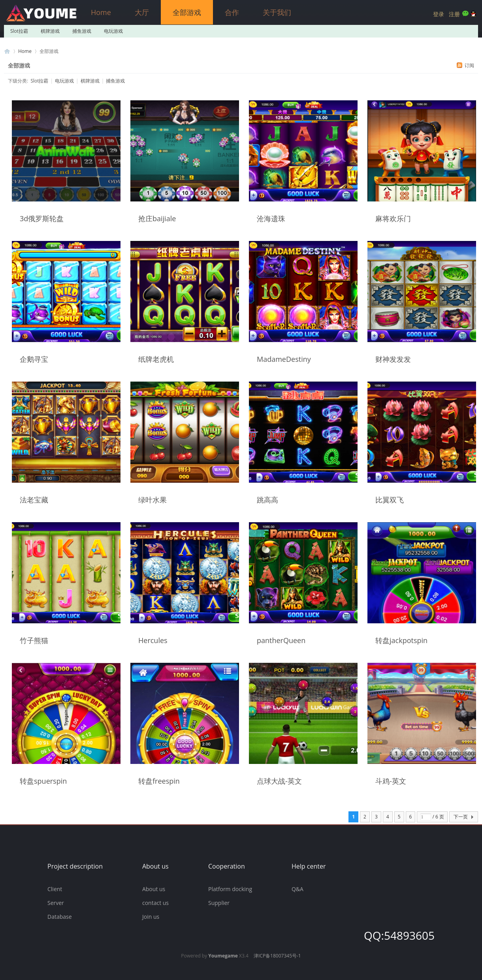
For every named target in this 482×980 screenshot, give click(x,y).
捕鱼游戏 (82, 31)
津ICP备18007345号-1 (277, 956)
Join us (151, 917)
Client (55, 889)
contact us (155, 903)
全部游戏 (187, 12)
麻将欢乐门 (393, 218)
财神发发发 (393, 359)
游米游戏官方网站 (7, 51)
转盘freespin (159, 781)
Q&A (297, 889)
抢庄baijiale (157, 218)
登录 (439, 14)
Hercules (153, 640)
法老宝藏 (34, 500)
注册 (454, 14)
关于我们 (277, 12)
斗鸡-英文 (391, 781)
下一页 (461, 817)
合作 (232, 12)
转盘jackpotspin (401, 640)
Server (56, 903)
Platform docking (230, 889)
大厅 (142, 12)
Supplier (219, 903)
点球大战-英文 (279, 781)
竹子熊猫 (34, 640)
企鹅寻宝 (34, 359)
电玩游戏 (113, 31)
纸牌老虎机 (156, 359)
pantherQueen (281, 640)
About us (154, 889)
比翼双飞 (390, 500)
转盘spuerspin (43, 781)
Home (101, 12)
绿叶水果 (153, 500)
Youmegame (223, 956)
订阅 (469, 65)
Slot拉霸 (19, 31)
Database (60, 917)
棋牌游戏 (50, 31)
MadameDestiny (284, 359)
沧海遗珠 (271, 218)
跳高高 (267, 500)
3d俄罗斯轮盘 (42, 218)
